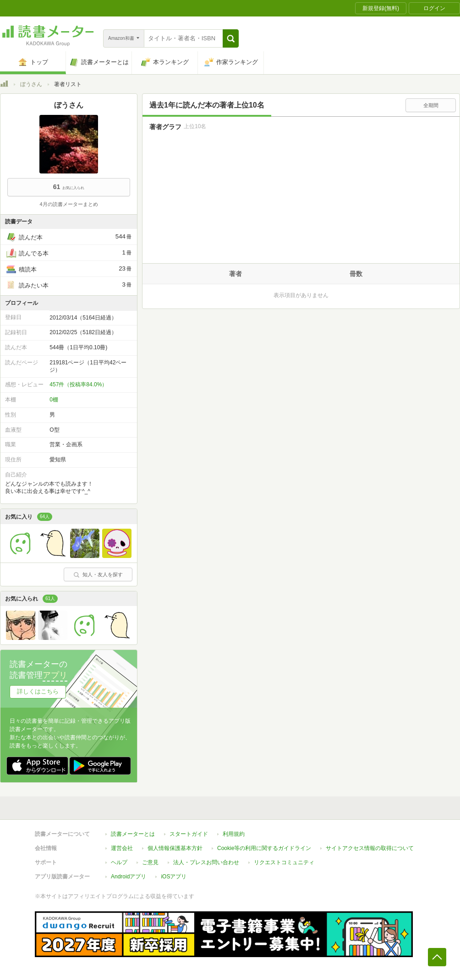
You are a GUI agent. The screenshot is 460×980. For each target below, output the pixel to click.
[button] (231, 38)
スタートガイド (189, 834)
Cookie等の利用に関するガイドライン (264, 848)
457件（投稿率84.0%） (78, 384)
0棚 (54, 400)
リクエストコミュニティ (284, 862)
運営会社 (122, 848)
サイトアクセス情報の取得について (370, 848)
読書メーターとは (133, 834)
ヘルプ (119, 862)
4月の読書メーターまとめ (68, 204)
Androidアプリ (129, 877)
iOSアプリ (174, 877)
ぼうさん (31, 84)
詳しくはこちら (38, 691)
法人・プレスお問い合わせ (206, 862)
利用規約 (234, 834)
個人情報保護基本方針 (175, 848)
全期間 (431, 105)
